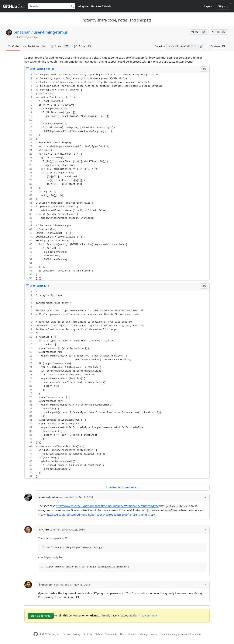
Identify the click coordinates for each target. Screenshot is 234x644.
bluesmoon (46, 585)
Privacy (77, 634)
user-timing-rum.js (51, 32)
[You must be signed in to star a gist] (199, 32)
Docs (123, 634)
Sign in (209, 6)
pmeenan (22, 32)
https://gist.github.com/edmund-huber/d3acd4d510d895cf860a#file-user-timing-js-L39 (101, 515)
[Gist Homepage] (14, 6)
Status (98, 634)
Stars (60, 46)
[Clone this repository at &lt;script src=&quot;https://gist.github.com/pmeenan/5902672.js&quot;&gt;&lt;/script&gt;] (182, 46)
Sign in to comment (145, 615)
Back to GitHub (101, 6)
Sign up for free (41, 616)
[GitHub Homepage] (36, 634)
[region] (117, 177)
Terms (67, 634)
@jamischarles (47, 593)
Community (111, 634)
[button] (202, 46)
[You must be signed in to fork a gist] (219, 32)
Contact (132, 634)
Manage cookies (148, 634)
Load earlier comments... (122, 487)
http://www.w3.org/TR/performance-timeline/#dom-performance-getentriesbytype (107, 506)
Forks (83, 46)
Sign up (224, 6)
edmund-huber (49, 497)
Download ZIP (218, 46)
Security (88, 634)
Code (13, 46)
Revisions (35, 46)
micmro (44, 529)
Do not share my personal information (180, 634)
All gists (83, 6)
